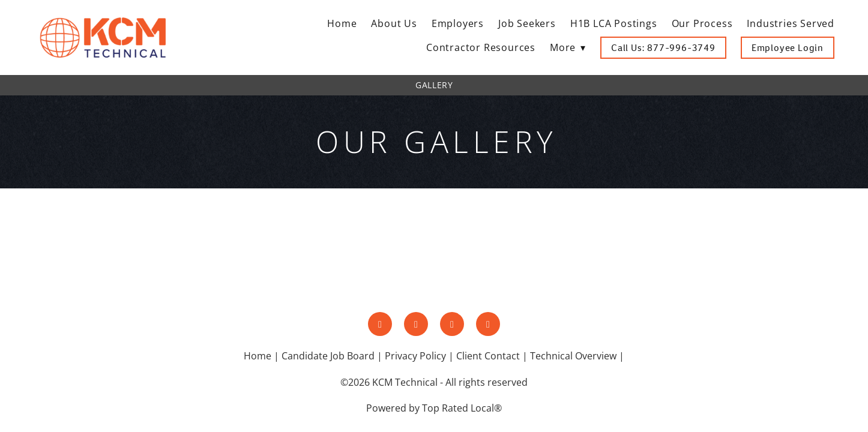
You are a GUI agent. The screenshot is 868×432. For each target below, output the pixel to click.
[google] (488, 324)
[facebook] (380, 324)
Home (342, 23)
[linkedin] (452, 324)
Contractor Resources (481, 47)
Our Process (702, 23)
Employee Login (788, 48)
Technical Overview (573, 356)
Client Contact (488, 356)
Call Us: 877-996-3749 (663, 48)
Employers (458, 23)
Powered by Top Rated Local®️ (434, 408)
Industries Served (791, 23)
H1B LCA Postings (614, 23)
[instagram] (416, 324)
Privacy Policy (415, 356)
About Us (394, 23)
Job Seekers (527, 23)
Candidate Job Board (328, 356)
